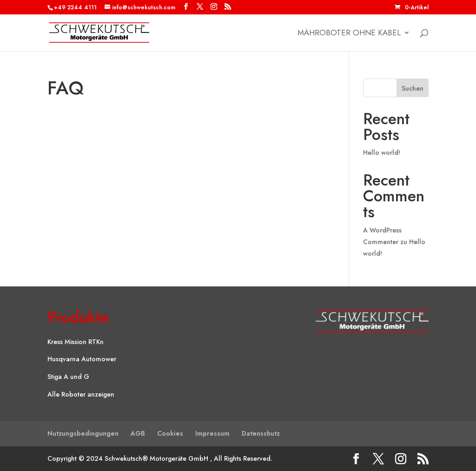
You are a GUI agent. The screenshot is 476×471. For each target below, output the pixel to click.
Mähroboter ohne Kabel (349, 34)
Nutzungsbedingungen (83, 433)
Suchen (413, 88)
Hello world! (382, 153)
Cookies (170, 433)
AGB (138, 433)
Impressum (212, 433)
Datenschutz (261, 433)
